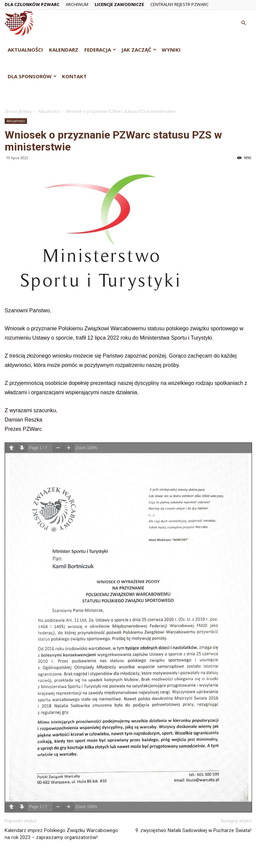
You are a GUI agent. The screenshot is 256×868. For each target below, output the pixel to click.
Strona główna (18, 111)
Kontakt (74, 76)
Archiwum (77, 4)
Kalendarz (64, 50)
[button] (243, 23)
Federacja (100, 50)
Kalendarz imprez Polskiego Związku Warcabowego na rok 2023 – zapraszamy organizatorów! (61, 834)
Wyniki (171, 50)
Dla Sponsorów (32, 76)
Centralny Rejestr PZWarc (179, 4)
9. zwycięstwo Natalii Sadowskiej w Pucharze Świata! (193, 830)
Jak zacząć (139, 50)
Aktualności (25, 50)
